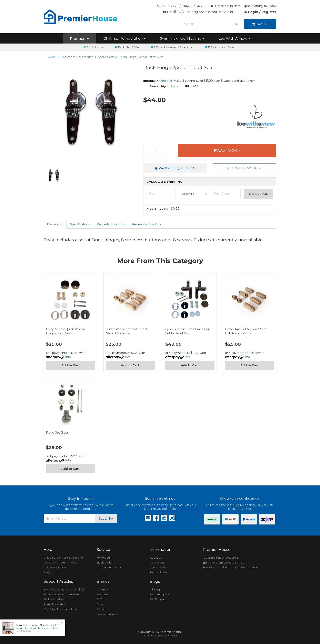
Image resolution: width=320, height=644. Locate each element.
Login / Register (260, 12)
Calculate (258, 194)
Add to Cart (227, 150)
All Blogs (155, 589)
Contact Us (157, 562)
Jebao (101, 609)
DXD (100, 599)
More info (158, 81)
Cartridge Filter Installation (61, 609)
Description (55, 224)
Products (80, 39)
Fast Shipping (93, 47)
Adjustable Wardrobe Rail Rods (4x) (37, 628)
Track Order (105, 562)
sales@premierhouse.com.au (224, 562)
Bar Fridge (157, 599)
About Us (156, 558)
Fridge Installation (55, 599)
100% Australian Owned (221, 47)
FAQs (47, 572)
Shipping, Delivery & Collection (64, 558)
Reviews (147, 224)
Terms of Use (158, 572)
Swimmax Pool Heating (182, 38)
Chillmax (102, 589)
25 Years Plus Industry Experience (172, 47)
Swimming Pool (160, 594)
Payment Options (55, 567)
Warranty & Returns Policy (61, 562)
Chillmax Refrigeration (125, 38)
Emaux (101, 604)
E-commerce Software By (160, 636)
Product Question (175, 168)
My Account (105, 558)
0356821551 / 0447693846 (179, 6)
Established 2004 (127, 47)
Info (68, 357)
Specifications (80, 224)
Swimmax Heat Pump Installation (65, 589)
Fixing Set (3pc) (57, 433)
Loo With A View (234, 38)
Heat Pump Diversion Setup (62, 594)
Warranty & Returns (111, 224)
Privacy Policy (159, 567)
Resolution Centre (109, 567)
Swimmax (103, 594)
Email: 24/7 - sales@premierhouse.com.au (199, 12)
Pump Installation (55, 604)
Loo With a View (107, 614)
